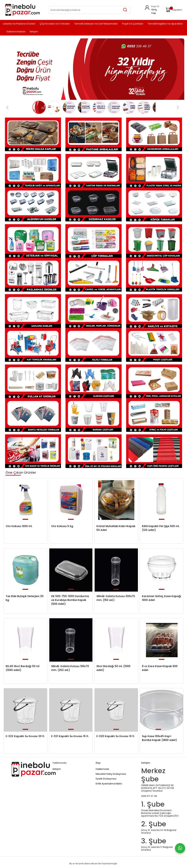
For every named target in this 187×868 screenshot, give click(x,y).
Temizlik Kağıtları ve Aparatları (165, 24)
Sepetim (173, 10)
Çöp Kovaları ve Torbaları (55, 24)
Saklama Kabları (16, 32)
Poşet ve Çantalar (133, 24)
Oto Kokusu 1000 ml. (19, 526)
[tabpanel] (93, 69)
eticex (94, 864)
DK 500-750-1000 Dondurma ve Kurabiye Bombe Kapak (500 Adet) (70, 600)
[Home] (22, 10)
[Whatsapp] (180, 848)
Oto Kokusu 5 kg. (62, 526)
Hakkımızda (102, 769)
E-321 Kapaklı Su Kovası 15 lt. (70, 736)
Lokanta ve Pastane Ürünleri (19, 24)
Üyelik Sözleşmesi (106, 779)
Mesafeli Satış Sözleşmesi (111, 774)
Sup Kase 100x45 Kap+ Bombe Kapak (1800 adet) (159, 738)
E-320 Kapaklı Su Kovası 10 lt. (116, 736)
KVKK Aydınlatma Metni (109, 784)
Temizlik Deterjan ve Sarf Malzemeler (96, 24)
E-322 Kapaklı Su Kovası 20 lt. (25, 736)
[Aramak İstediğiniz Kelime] (125, 10)
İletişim (34, 32)
